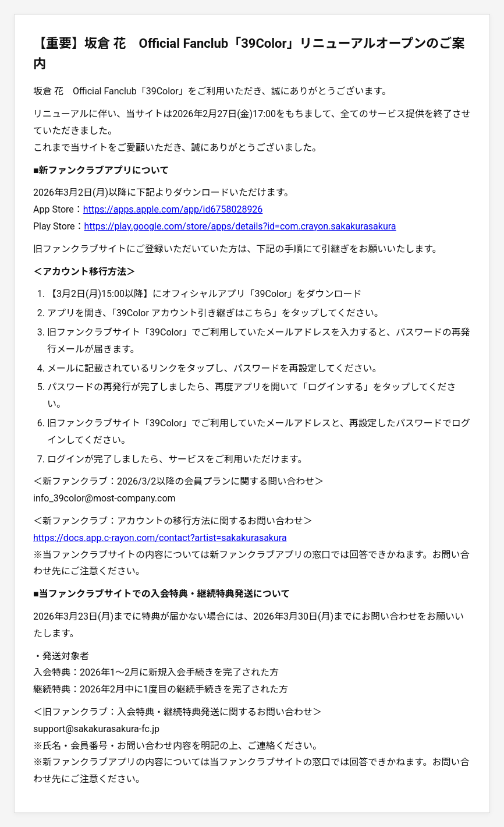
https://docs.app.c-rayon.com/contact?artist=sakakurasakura (160, 538)
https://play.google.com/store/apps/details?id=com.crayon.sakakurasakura (240, 226)
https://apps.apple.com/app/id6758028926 (173, 209)
